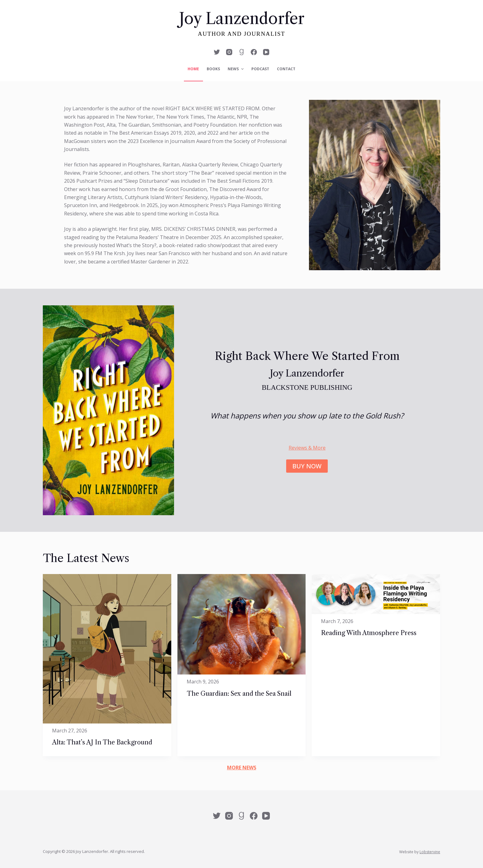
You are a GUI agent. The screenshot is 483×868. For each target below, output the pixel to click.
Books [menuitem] (213, 69)
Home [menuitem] (193, 69)
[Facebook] (254, 52)
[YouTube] (266, 52)
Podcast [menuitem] (260, 69)
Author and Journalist (241, 34)
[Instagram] (229, 52)
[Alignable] (241, 52)
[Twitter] (217, 52)
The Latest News (86, 558)
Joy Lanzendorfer (242, 18)
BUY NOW (307, 466)
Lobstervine (430, 852)
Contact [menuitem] (286, 69)
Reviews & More (307, 448)
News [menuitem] (236, 69)
